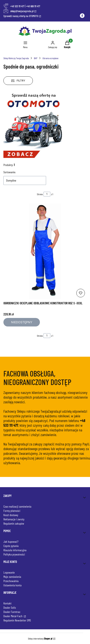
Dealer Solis (10, 608)
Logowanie (9, 572)
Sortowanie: (10, 172)
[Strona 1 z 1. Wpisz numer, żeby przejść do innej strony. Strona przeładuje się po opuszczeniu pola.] (47, 194)
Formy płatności (12, 511)
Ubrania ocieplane (50, 58)
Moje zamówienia (12, 577)
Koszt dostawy (11, 515)
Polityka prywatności (14, 554)
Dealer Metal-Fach (13, 616)
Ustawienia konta (12, 585)
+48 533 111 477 (17, 6)
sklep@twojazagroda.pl (22, 11)
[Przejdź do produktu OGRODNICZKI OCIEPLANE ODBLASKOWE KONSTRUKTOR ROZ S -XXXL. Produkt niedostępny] (45, 251)
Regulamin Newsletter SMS (17, 620)
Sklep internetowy (40, 638)
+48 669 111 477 (33, 6)
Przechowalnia (11, 581)
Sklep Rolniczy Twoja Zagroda (16, 58)
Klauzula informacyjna (15, 550)
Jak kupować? (11, 542)
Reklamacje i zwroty (14, 519)
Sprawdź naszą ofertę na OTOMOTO (21, 16)
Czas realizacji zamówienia (17, 506)
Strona (40, 194)
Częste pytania (11, 546)
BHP (36, 58)
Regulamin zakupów (14, 523)
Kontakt (7, 603)
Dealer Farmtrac (12, 612)
